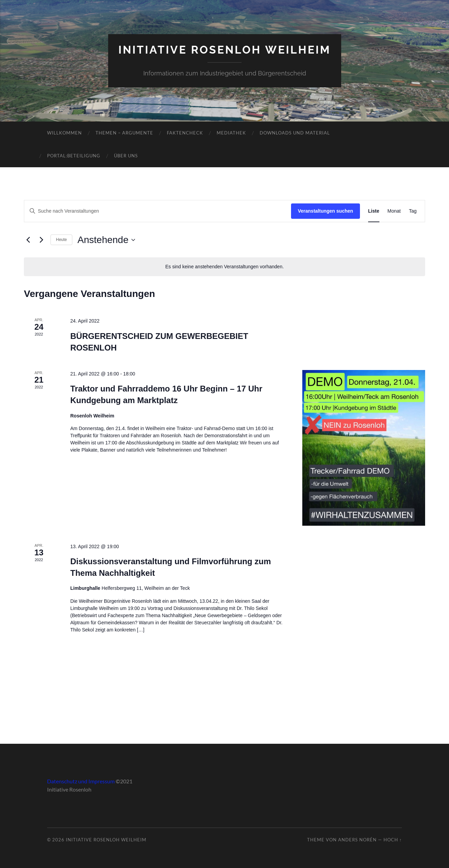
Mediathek (231, 133)
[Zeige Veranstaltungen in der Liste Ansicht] (374, 211)
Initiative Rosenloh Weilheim (225, 50)
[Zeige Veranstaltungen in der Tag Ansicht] (413, 211)
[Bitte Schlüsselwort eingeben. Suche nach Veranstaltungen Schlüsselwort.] (158, 211)
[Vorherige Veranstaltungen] (28, 240)
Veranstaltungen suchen (325, 211)
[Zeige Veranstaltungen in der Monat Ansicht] (394, 211)
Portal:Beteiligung (74, 156)
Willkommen (64, 133)
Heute (61, 240)
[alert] (224, 267)
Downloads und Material (295, 133)
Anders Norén (357, 840)
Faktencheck (185, 133)
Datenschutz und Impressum (81, 781)
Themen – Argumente (124, 133)
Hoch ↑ (393, 840)
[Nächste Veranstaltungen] (41, 240)
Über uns (126, 156)
